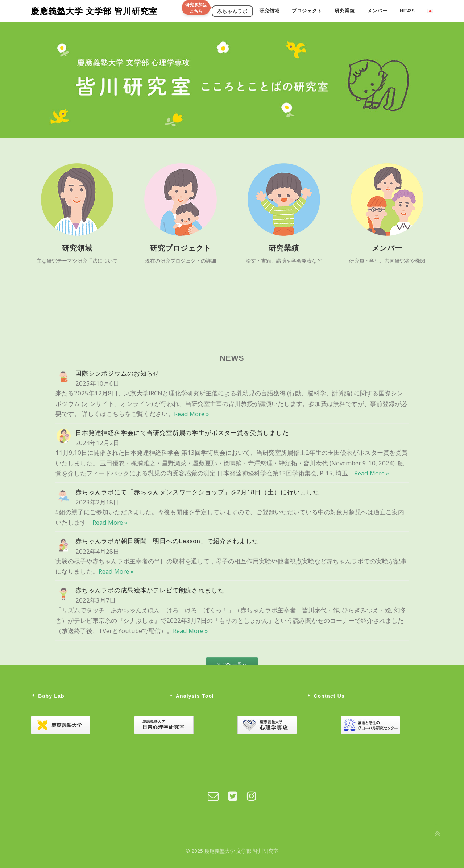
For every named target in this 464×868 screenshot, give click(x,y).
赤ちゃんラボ (232, 11)
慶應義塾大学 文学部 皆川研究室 (94, 11)
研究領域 (269, 11)
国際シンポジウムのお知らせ (117, 485)
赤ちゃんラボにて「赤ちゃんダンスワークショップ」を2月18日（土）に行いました (197, 604)
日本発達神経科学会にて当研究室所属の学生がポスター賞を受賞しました (182, 545)
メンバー (377, 11)
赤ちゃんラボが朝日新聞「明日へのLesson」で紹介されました (167, 653)
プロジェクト (307, 11)
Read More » (191, 526)
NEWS (407, 11)
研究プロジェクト (181, 250)
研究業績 (345, 11)
